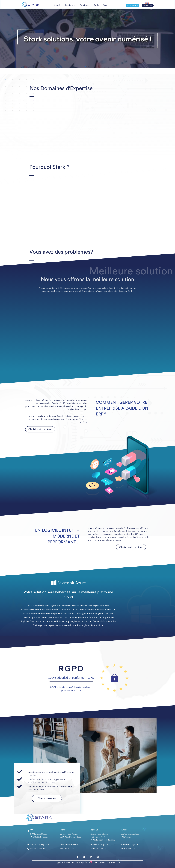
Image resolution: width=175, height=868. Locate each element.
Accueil (57, 5)
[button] (148, 5)
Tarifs (96, 5)
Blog (105, 5)
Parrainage (84, 5)
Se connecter (131, 5)
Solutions (69, 5)
